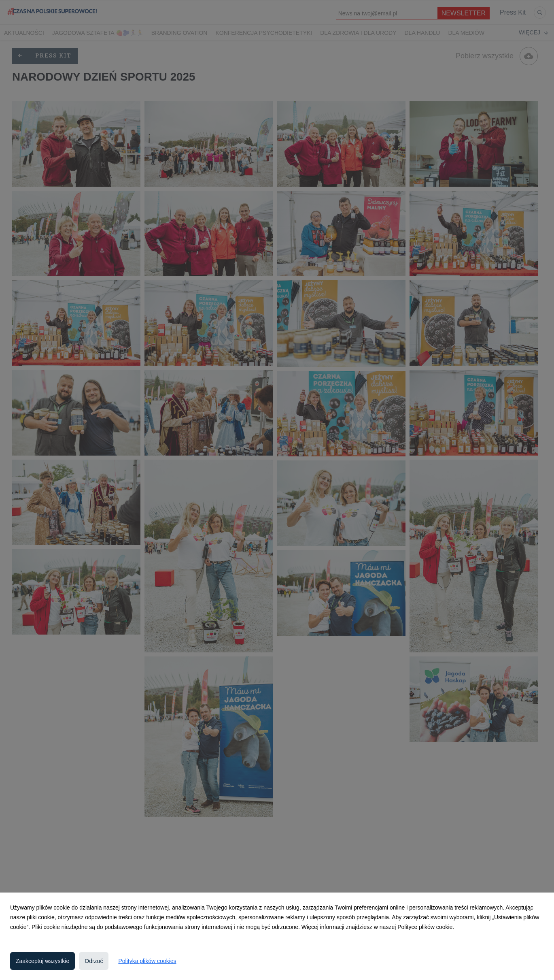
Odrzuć (94, 961)
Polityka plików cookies (147, 961)
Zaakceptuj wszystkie (42, 961)
